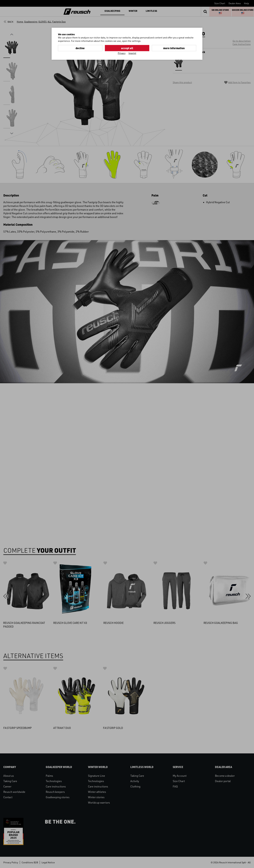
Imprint (132, 53)
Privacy (122, 53)
